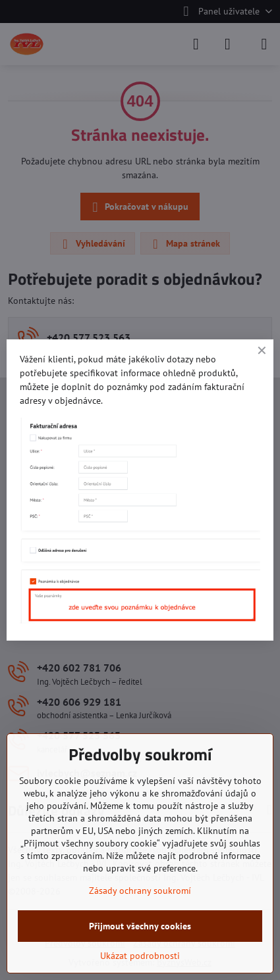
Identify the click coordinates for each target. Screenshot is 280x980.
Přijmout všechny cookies (140, 926)
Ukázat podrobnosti (140, 956)
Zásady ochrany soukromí (140, 891)
